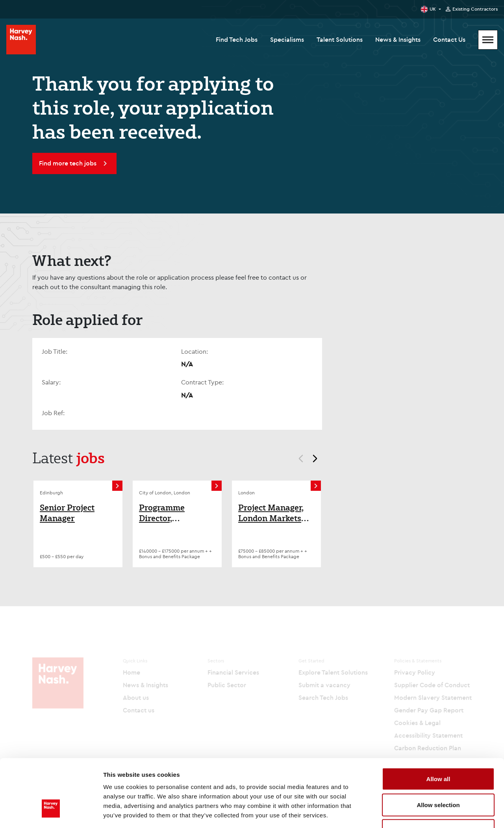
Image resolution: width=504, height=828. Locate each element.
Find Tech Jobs (237, 39)
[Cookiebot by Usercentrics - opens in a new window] (51, 813)
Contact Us (449, 39)
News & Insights (398, 39)
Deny (438, 776)
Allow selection (438, 751)
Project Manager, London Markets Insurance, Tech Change (271, 513)
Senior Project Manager (67, 513)
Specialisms (287, 39)
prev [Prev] (297, 460)
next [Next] (319, 460)
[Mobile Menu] (488, 40)
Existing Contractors (475, 9)
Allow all (438, 725)
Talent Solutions (340, 39)
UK (433, 9)
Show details (413, 812)
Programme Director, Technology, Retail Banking (174, 513)
